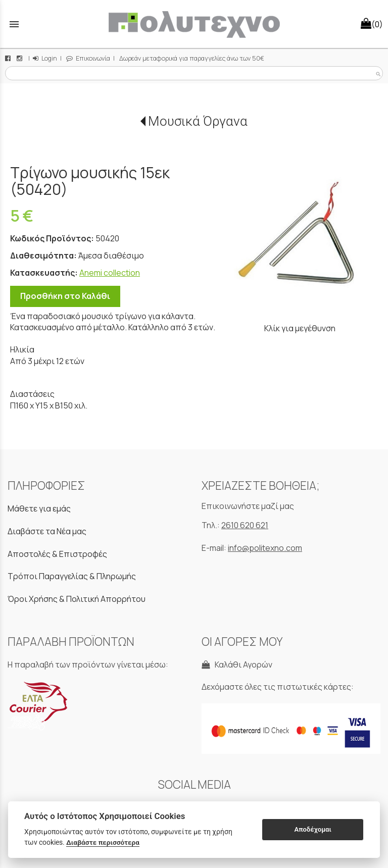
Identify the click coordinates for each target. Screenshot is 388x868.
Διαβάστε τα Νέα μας (47, 531)
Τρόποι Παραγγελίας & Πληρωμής (72, 576)
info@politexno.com (265, 548)
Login (45, 58)
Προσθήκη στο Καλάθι (65, 296)
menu (14, 24)
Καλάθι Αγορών (237, 665)
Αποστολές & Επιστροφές (57, 554)
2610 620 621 (245, 525)
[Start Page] (194, 24)
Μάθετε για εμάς (39, 508)
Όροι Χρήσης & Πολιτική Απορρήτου (77, 599)
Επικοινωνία (88, 58)
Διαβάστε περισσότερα (103, 842)
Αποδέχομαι (313, 829)
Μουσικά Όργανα (198, 121)
